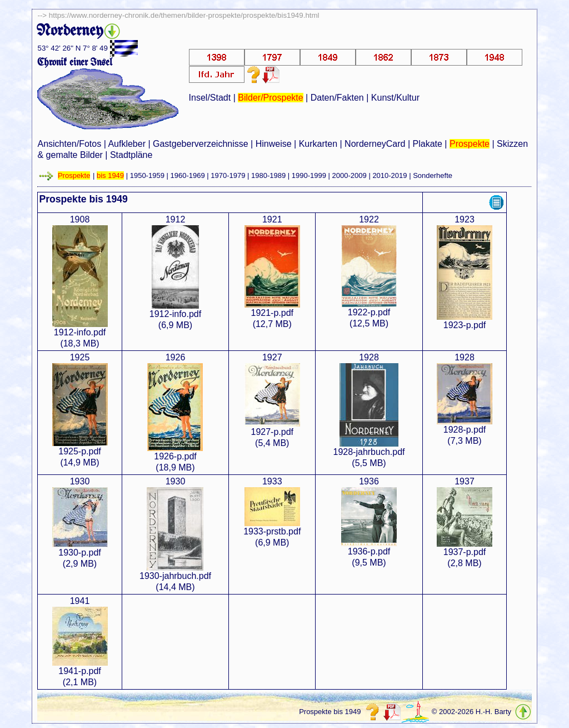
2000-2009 (350, 175)
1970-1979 (228, 175)
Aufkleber (127, 144)
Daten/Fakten (337, 98)
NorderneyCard (375, 144)
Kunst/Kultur (395, 98)
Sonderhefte (433, 175)
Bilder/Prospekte (270, 98)
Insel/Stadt (210, 98)
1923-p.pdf (465, 325)
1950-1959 (147, 175)
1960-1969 (187, 175)
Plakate (428, 144)
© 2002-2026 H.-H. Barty (471, 712)
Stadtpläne (131, 155)
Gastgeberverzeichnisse (201, 144)
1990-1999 (309, 175)
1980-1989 (268, 175)
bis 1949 (110, 175)
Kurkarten (318, 144)
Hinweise (274, 144)
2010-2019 (390, 175)
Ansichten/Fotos (69, 144)
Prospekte (470, 144)
